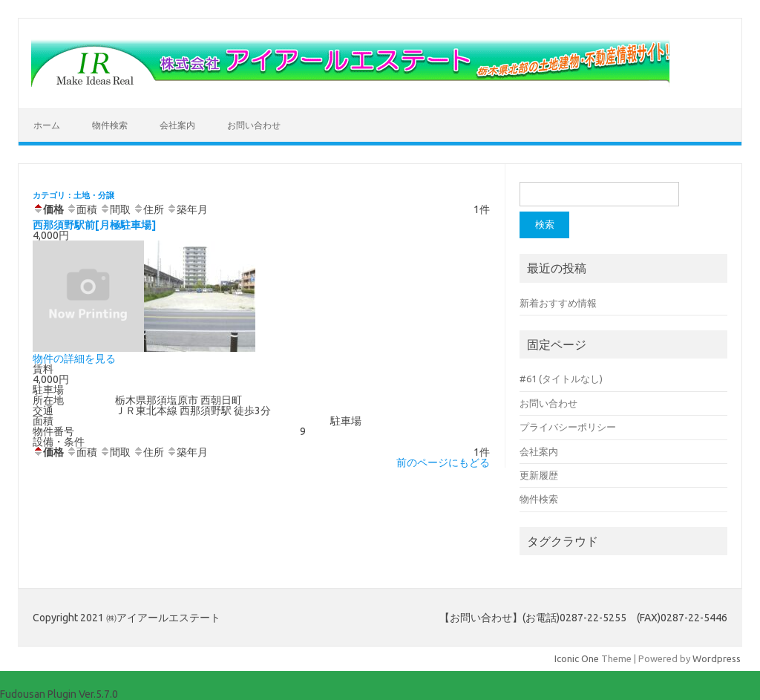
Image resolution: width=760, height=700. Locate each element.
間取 (115, 209)
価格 (48, 209)
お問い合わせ (254, 125)
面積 (82, 209)
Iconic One (577, 658)
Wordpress (717, 658)
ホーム (47, 125)
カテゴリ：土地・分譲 (73, 195)
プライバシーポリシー (568, 427)
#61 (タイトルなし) (561, 379)
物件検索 (110, 125)
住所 (148, 209)
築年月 (187, 209)
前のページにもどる (443, 462)
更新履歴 (539, 475)
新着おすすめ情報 (558, 303)
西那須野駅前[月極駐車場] (94, 225)
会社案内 (177, 125)
